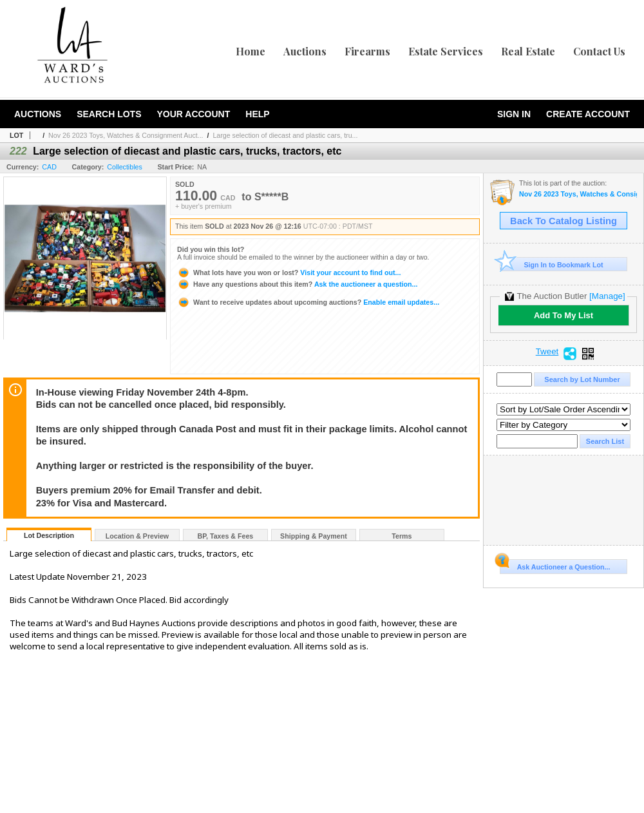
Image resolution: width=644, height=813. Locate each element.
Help (257, 114)
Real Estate (528, 51)
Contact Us (599, 51)
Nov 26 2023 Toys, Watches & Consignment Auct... (126, 135)
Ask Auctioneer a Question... (555, 565)
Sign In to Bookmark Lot (552, 264)
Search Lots (109, 114)
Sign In (514, 114)
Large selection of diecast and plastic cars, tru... (285, 135)
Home (251, 51)
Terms (402, 536)
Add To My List (563, 315)
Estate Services (446, 51)
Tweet (547, 352)
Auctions (305, 51)
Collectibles (125, 167)
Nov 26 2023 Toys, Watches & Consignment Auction (578, 194)
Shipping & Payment (314, 536)
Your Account (193, 114)
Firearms (367, 51)
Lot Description (49, 535)
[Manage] (607, 296)
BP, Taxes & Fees (226, 536)
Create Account (588, 114)
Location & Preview (137, 536)
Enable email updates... (308, 302)
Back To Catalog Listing (563, 221)
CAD (49, 167)
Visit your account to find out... (289, 273)
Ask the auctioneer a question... (297, 284)
